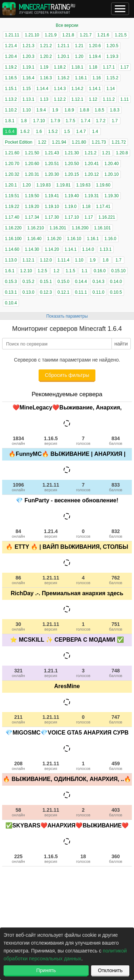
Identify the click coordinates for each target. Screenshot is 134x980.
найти (121, 344)
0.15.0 (63, 282)
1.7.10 (39, 121)
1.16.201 (58, 228)
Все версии (67, 25)
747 (116, 719)
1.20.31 (32, 174)
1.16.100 (13, 239)
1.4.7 (81, 131)
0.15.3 (11, 282)
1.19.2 (11, 67)
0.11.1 (81, 292)
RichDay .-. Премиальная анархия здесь (67, 593)
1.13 (44, 99)
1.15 (27, 89)
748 (116, 673)
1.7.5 (71, 121)
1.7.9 (55, 121)
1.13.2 (11, 99)
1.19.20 (32, 207)
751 (116, 626)
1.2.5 (42, 271)
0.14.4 (81, 282)
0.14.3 (98, 282)
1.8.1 (10, 121)
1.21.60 (12, 153)
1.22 (42, 142)
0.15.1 (46, 282)
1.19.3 (112, 56)
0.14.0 (116, 282)
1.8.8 (85, 110)
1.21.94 (59, 142)
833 (116, 487)
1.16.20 (54, 239)
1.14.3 (60, 89)
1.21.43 (52, 153)
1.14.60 (12, 249)
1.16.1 (81, 78)
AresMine (67, 686)
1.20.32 (12, 174)
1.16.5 (11, 78)
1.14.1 (95, 89)
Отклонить (110, 970)
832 (116, 533)
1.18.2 (60, 67)
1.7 (115, 121)
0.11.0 (98, 292)
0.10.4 (11, 303)
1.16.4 (28, 78)
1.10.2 (11, 110)
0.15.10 (118, 271)
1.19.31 (92, 196)
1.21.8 (68, 35)
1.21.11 (12, 35)
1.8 (24, 121)
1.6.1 (10, 271)
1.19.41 (52, 196)
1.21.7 (86, 35)
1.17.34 (32, 217)
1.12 (93, 99)
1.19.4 (95, 56)
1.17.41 (103, 207)
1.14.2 (77, 89)
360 (116, 859)
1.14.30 (32, 249)
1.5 (67, 131)
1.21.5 (121, 35)
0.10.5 (116, 292)
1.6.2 (25, 131)
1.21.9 (51, 35)
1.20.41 (92, 164)
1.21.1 (63, 46)
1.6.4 (10, 131)
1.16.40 (34, 239)
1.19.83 (44, 185)
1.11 (125, 99)
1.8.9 (69, 110)
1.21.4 (11, 46)
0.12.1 (63, 292)
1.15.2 (112, 78)
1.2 (56, 271)
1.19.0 (71, 207)
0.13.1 (11, 292)
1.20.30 (52, 174)
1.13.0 (11, 260)
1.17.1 (109, 67)
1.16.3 (46, 78)
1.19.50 (32, 196)
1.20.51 (52, 164)
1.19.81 (63, 185)
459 (116, 766)
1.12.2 (60, 99)
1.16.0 (110, 239)
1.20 (79, 56)
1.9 (55, 110)
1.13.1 (28, 99)
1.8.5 (100, 110)
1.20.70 (12, 164)
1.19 (44, 67)
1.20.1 (63, 56)
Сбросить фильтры (67, 375)
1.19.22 (12, 207)
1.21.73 (99, 142)
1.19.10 (52, 207)
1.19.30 (111, 196)
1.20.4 (11, 56)
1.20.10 (111, 174)
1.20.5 (112, 46)
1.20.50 (72, 164)
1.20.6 (95, 46)
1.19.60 (103, 185)
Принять (46, 970)
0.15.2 (28, 282)
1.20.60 (32, 164)
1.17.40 (12, 217)
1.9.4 (41, 110)
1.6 (39, 131)
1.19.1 (28, 67)
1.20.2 (46, 56)
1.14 (111, 89)
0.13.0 (28, 292)
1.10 (27, 110)
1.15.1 (11, 89)
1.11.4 (63, 260)
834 (116, 441)
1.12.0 (46, 260)
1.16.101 (102, 228)
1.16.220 (13, 228)
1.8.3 (115, 110)
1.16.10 (74, 239)
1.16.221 (107, 217)
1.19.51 (12, 196)
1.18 (93, 67)
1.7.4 (86, 121)
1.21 (79, 46)
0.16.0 (100, 271)
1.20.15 (72, 174)
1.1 (85, 271)
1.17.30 (52, 217)
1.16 (97, 78)
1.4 (95, 131)
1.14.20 (52, 249)
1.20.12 (92, 174)
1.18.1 (77, 67)
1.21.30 (72, 153)
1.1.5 (71, 271)
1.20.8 (122, 153)
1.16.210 (36, 228)
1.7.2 (101, 121)
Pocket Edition (19, 142)
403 (116, 812)
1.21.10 (32, 35)
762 (116, 580)
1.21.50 (32, 153)
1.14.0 (88, 249)
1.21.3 (28, 46)
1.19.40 (72, 196)
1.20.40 (111, 164)
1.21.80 (79, 142)
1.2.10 (26, 271)
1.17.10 (72, 217)
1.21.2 (46, 46)
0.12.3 (46, 292)
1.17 (125, 67)
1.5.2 (53, 131)
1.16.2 (63, 78)
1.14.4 (42, 89)
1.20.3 (28, 56)
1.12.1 (77, 99)
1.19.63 (83, 185)
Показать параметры (67, 316)
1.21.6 (103, 35)
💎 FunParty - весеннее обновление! (67, 500)
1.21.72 (119, 142)
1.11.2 (109, 99)
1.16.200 (80, 228)
